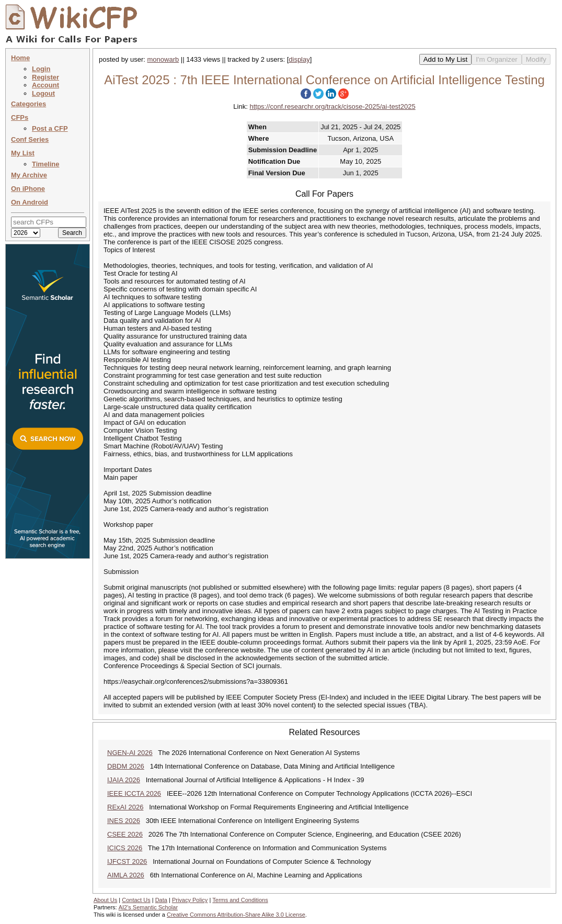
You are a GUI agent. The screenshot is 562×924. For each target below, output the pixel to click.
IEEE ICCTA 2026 (134, 793)
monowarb (163, 59)
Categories (28, 104)
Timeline (46, 164)
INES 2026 (124, 821)
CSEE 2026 (125, 834)
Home (20, 58)
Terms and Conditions (240, 900)
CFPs (20, 117)
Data (161, 900)
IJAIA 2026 (124, 780)
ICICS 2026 (125, 848)
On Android (30, 202)
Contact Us (136, 900)
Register (45, 77)
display (299, 59)
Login (41, 69)
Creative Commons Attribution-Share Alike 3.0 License (236, 915)
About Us (105, 900)
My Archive (29, 175)
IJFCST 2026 (127, 861)
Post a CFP (50, 128)
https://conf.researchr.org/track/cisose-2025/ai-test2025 (332, 106)
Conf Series (30, 139)
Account (45, 85)
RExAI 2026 (125, 807)
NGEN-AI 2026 (130, 753)
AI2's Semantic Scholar (148, 907)
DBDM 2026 (126, 766)
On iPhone (28, 189)
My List (23, 153)
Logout (43, 93)
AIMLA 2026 (126, 875)
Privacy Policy (190, 900)
